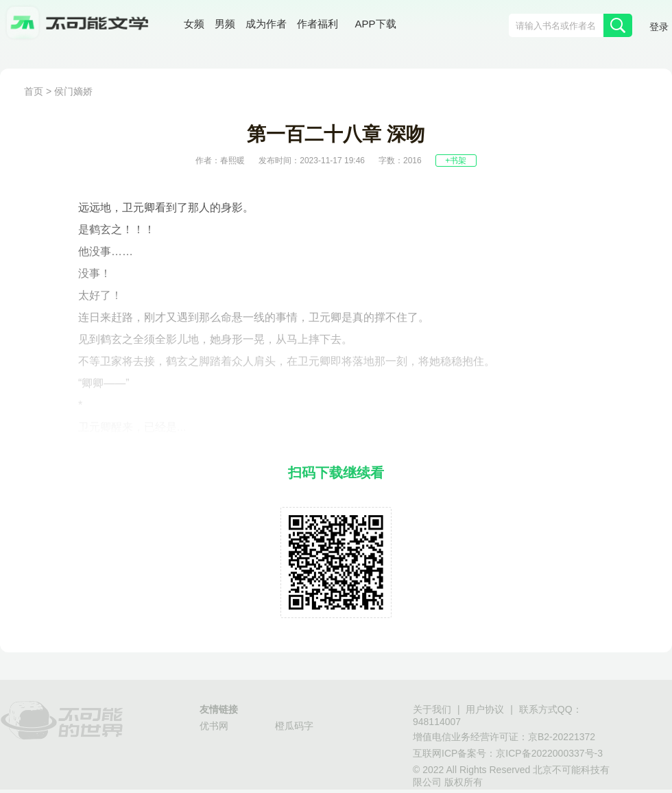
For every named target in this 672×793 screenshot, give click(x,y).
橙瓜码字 (294, 726)
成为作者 (266, 24)
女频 (194, 24)
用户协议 (485, 709)
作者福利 (317, 24)
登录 (659, 27)
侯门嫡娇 (73, 91)
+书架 (456, 161)
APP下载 (376, 24)
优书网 (214, 726)
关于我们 (432, 709)
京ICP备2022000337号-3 (549, 753)
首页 (34, 91)
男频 (225, 24)
